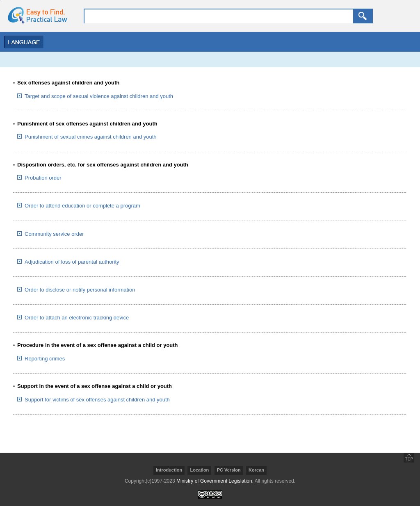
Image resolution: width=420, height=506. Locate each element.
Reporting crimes (45, 359)
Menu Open (22, 42)
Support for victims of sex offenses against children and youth (97, 400)
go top (409, 458)
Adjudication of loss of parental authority (72, 262)
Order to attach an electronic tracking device (77, 318)
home (35, 15)
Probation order (43, 178)
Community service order (54, 234)
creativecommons (210, 495)
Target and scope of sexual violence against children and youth (99, 96)
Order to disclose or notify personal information (80, 290)
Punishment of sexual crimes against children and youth (91, 137)
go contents (0, 0)
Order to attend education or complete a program (82, 206)
